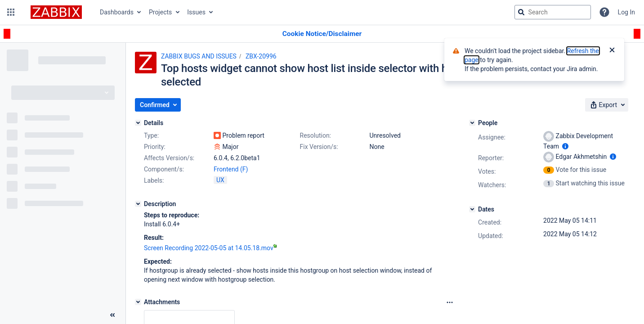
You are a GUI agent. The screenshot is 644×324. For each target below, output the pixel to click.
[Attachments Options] (450, 302)
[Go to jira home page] (56, 12)
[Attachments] (138, 302)
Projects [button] (160, 12)
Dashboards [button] (117, 12)
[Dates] (472, 209)
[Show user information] (565, 146)
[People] (472, 123)
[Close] (612, 51)
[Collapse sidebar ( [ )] (112, 315)
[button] (11, 12)
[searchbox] (553, 12)
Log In (626, 12)
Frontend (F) (231, 169)
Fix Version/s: (319, 147)
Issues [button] (196, 12)
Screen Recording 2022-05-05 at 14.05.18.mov (210, 248)
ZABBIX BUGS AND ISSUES (199, 56)
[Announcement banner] (322, 34)
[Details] (138, 123)
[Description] (138, 204)
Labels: (154, 180)
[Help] (604, 12)
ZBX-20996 (261, 56)
